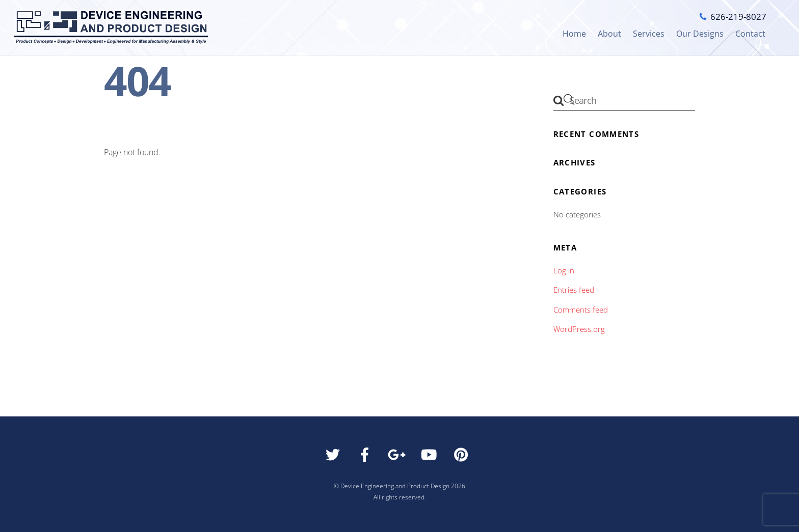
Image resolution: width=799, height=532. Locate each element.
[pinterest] (463, 457)
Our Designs (700, 34)
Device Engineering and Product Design (395, 486)
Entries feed (574, 290)
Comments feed (581, 310)
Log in (564, 270)
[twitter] (335, 457)
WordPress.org (579, 329)
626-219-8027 (738, 17)
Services (649, 34)
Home (574, 34)
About (609, 34)
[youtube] (431, 457)
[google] (399, 457)
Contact (750, 34)
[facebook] (367, 457)
